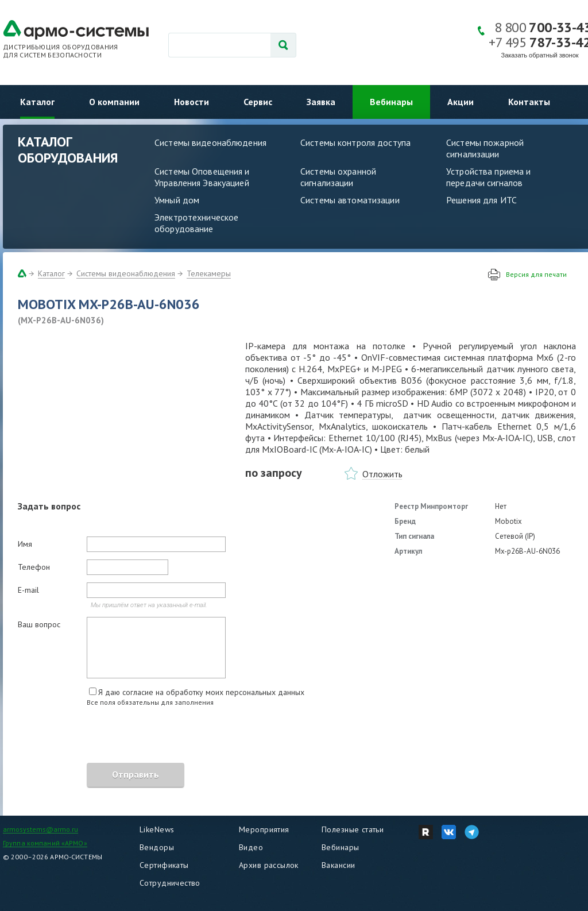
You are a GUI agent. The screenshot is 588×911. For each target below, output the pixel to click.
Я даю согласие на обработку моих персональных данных (201, 692)
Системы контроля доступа (355, 142)
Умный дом (177, 200)
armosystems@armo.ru (40, 829)
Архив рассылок (269, 865)
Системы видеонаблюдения (210, 142)
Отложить (382, 474)
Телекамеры (209, 273)
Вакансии (338, 865)
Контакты (529, 102)
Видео (251, 847)
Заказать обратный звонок (540, 55)
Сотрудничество (170, 883)
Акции (461, 102)
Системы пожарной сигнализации (485, 148)
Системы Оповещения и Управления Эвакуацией (202, 177)
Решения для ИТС (481, 200)
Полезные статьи (353, 829)
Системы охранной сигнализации (338, 177)
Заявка (321, 102)
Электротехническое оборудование (196, 223)
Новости (192, 102)
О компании (114, 102)
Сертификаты (164, 865)
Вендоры (157, 847)
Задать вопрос (49, 506)
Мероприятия (264, 829)
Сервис (258, 102)
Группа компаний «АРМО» (45, 843)
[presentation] (105, 736)
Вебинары (391, 102)
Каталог (37, 102)
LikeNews (157, 829)
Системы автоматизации (350, 200)
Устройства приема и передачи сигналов (488, 177)
